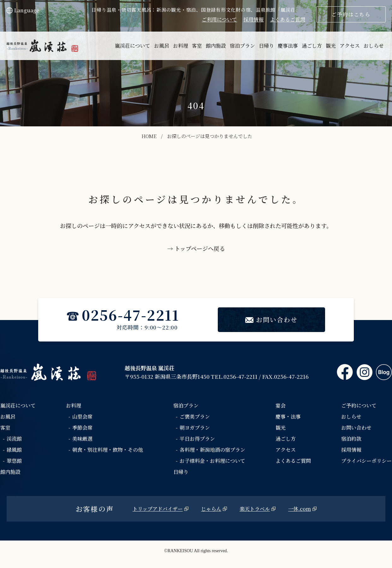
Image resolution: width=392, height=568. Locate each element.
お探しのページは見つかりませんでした (210, 136)
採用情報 (253, 19)
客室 (197, 46)
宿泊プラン (242, 46)
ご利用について (219, 19)
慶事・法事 (288, 417)
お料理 (181, 46)
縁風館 (14, 450)
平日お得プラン (197, 439)
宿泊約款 (351, 439)
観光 (331, 46)
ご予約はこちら (351, 14)
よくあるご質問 (288, 19)
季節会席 (82, 428)
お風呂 (162, 46)
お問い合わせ (271, 320)
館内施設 (216, 46)
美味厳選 (82, 439)
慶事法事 (288, 46)
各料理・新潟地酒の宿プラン (212, 450)
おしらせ (374, 46)
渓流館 (14, 439)
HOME (149, 136)
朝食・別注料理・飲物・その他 (108, 450)
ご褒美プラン (195, 417)
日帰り (266, 46)
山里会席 (82, 417)
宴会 (281, 405)
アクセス (350, 46)
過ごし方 (312, 46)
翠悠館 (14, 461)
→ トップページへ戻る (196, 248)
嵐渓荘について (133, 46)
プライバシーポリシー (366, 461)
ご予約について (359, 405)
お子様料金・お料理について (212, 461)
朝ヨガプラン (195, 428)
